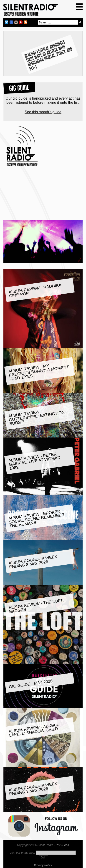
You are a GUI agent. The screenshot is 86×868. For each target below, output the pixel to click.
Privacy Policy (43, 865)
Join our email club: (23, 853)
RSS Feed (62, 845)
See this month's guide (43, 112)
